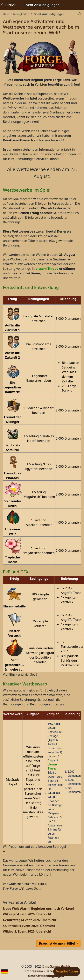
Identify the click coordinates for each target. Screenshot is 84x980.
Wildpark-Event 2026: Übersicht (27, 931)
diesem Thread (47, 269)
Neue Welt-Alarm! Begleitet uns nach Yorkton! (38, 909)
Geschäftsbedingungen (46, 976)
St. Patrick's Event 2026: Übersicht (29, 926)
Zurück (8, 5)
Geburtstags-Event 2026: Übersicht (30, 920)
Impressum (34, 971)
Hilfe (6, 14)
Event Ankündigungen (49, 14)
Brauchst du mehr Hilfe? (58, 943)
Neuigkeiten (21, 14)
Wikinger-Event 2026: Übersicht (27, 914)
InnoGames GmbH (56, 966)
